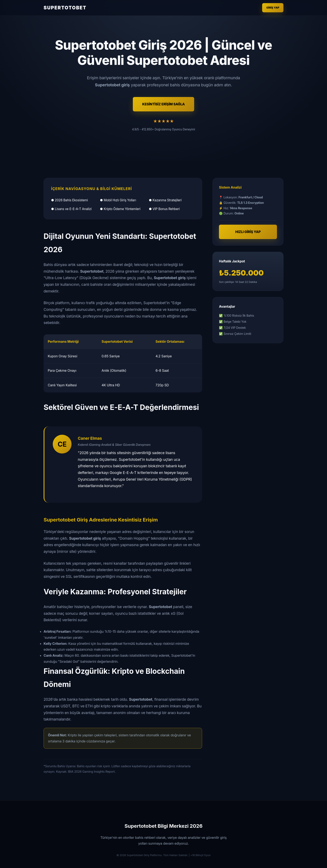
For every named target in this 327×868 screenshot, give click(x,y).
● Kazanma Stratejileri (165, 200)
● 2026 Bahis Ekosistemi (69, 200)
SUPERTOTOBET (65, 8)
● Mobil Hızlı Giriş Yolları (118, 200)
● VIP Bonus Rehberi (164, 209)
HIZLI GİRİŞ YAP (248, 232)
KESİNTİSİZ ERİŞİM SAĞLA (163, 104)
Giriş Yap (273, 8)
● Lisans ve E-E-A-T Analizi (71, 209)
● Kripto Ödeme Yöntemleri (120, 209)
